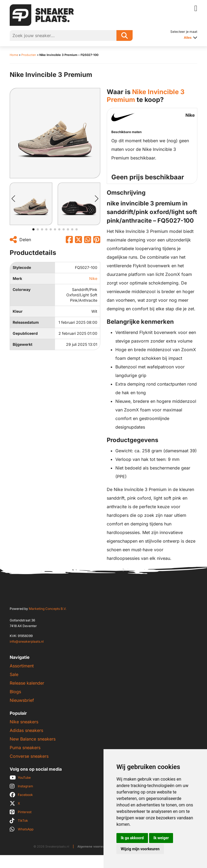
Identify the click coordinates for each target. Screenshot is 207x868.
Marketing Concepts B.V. (48, 609)
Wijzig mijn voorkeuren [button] (140, 849)
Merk (17, 278)
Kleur (18, 311)
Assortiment (22, 666)
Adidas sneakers (26, 730)
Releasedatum (26, 322)
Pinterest (25, 812)
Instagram (25, 786)
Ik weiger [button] (161, 838)
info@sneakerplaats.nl (27, 641)
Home (14, 55)
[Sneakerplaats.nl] (42, 15)
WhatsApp (26, 829)
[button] (13, 199)
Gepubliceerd (25, 333)
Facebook (25, 795)
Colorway (22, 289)
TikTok (23, 821)
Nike (93, 278)
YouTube (24, 778)
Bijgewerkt (23, 344)
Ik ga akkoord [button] (132, 838)
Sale (14, 674)
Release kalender (27, 683)
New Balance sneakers (33, 739)
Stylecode (22, 267)
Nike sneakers (24, 722)
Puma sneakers (25, 748)
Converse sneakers (29, 756)
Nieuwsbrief (22, 700)
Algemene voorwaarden (96, 846)
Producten (29, 55)
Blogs (15, 692)
